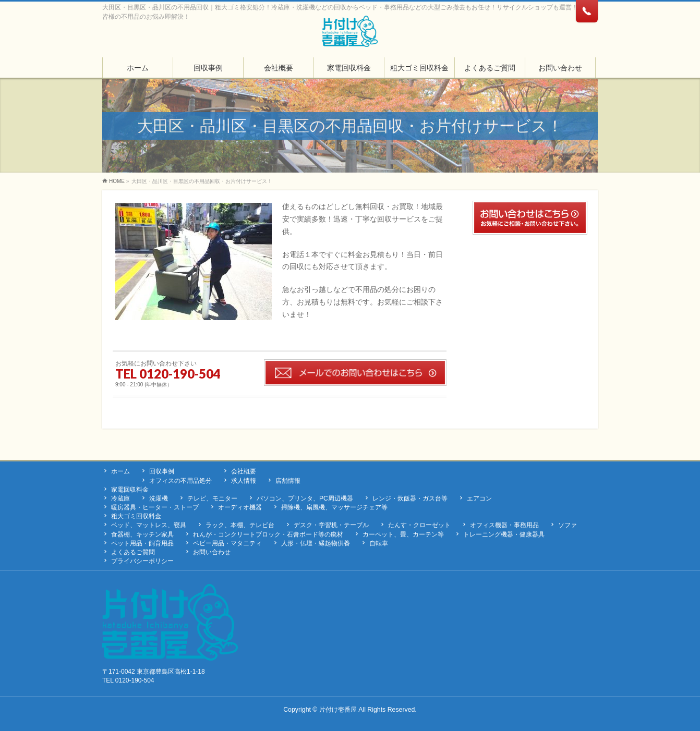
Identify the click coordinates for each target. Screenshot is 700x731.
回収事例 (162, 471)
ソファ (568, 525)
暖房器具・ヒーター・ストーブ (155, 507)
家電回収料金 (130, 490)
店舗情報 (288, 481)
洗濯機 (159, 498)
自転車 (379, 543)
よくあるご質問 (133, 552)
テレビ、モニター (212, 498)
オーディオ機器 (240, 507)
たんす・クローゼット (419, 525)
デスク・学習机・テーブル (331, 525)
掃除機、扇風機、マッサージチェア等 (334, 507)
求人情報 (244, 481)
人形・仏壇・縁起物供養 (316, 543)
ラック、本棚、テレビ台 (240, 525)
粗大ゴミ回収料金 (136, 516)
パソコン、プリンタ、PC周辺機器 (305, 498)
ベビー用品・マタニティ (227, 543)
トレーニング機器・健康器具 (504, 534)
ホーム (120, 471)
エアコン (479, 498)
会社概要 (244, 471)
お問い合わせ (212, 552)
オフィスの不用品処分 (180, 481)
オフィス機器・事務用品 (504, 525)
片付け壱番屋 (338, 710)
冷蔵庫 (120, 498)
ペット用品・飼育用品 (142, 543)
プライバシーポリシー (142, 561)
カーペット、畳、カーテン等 (403, 534)
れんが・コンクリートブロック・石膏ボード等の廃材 (268, 534)
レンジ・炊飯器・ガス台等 (410, 498)
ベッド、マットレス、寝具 (149, 525)
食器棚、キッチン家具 (142, 534)
